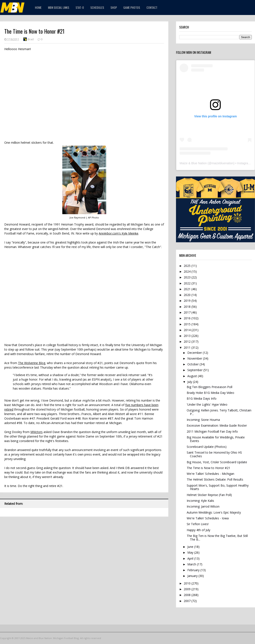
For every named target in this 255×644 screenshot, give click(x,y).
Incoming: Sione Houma (203, 420)
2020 (188, 295)
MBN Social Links (59, 7)
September (195, 370)
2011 (188, 347)
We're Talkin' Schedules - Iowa (208, 518)
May (191, 552)
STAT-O (80, 7)
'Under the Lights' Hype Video (207, 404)
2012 (188, 341)
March (192, 564)
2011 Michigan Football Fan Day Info (212, 431)
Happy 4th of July (198, 530)
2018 (188, 307)
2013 (188, 336)
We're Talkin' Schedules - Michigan (210, 474)
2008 (188, 595)
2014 (188, 330)
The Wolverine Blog (32, 363)
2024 (188, 271)
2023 (188, 277)
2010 (188, 583)
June (191, 547)
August (193, 376)
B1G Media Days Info (202, 398)
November (195, 358)
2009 (188, 589)
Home (38, 7)
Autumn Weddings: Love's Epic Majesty (214, 512)
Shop (114, 7)
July (190, 382)
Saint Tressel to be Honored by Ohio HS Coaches (214, 454)
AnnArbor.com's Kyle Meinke (119, 233)
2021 (188, 289)
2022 (188, 283)
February (194, 570)
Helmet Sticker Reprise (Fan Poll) (209, 495)
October (193, 364)
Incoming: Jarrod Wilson (203, 506)
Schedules (97, 7)
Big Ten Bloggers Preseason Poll (210, 387)
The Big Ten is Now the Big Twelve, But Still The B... (217, 538)
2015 (188, 324)
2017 (188, 312)
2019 (188, 301)
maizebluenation (222, 163)
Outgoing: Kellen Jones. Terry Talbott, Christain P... (219, 412)
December (195, 353)
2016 (188, 318)
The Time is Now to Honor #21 (208, 468)
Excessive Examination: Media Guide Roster (217, 425)
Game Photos (132, 7)
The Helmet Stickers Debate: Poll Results (215, 479)
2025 (188, 266)
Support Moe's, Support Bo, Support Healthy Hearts (218, 487)
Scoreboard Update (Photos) (207, 447)
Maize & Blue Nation (193, 163)
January (193, 576)
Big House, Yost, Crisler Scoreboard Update (217, 462)
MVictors (37, 432)
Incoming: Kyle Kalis (200, 501)
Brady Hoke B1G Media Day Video (210, 393)
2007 (188, 601)
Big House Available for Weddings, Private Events (216, 439)
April (191, 558)
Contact (152, 7)
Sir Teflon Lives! (198, 524)
